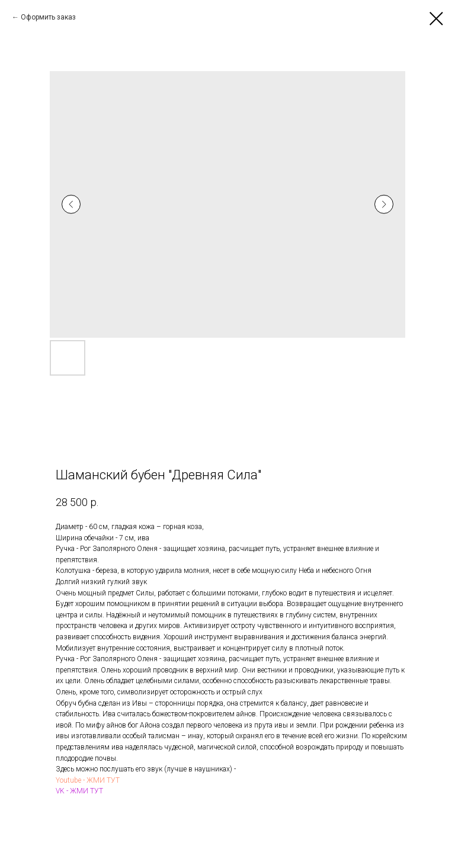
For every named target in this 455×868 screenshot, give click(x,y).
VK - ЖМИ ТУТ (79, 791)
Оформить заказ (48, 17)
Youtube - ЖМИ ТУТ (88, 780)
